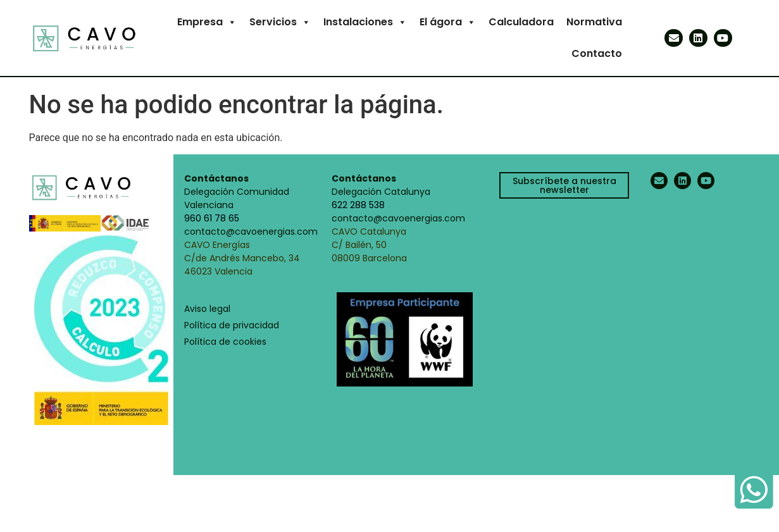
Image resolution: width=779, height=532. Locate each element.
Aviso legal (207, 309)
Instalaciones (365, 22)
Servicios (280, 22)
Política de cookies (225, 342)
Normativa (594, 22)
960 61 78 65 (212, 218)
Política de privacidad (232, 325)
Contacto (597, 53)
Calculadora (521, 22)
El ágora (448, 22)
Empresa (207, 22)
